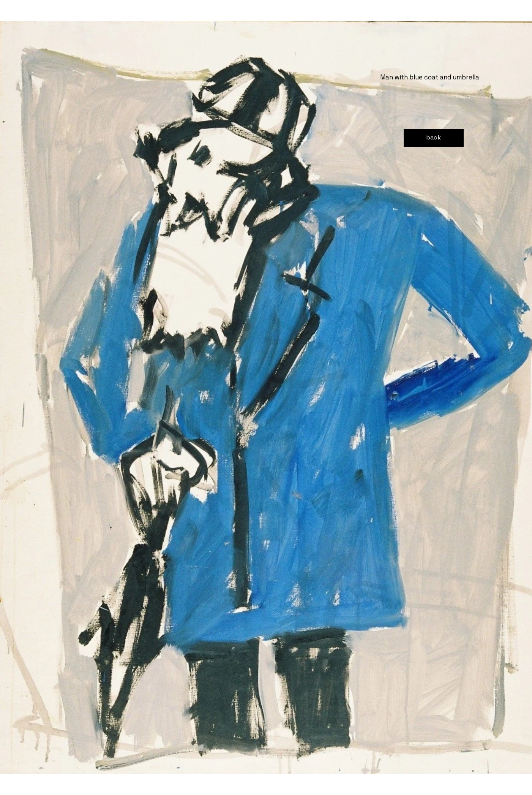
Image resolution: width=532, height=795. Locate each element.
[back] (434, 138)
